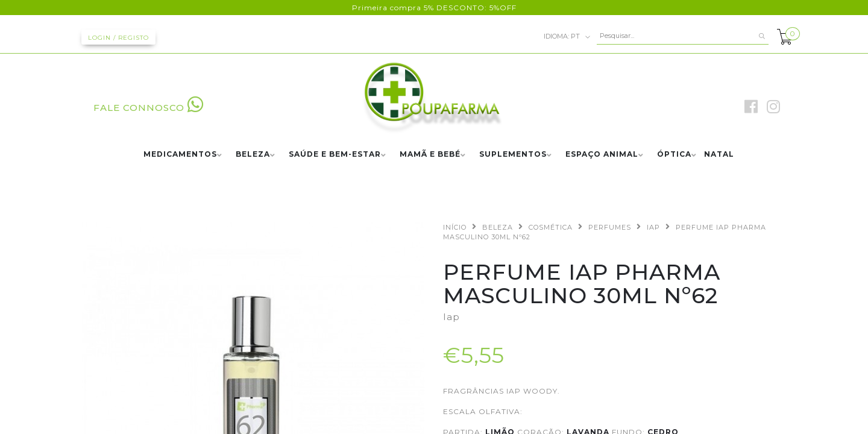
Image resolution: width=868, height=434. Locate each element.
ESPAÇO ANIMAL (602, 155)
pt (567, 37)
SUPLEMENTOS (513, 155)
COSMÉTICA (551, 227)
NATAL (719, 155)
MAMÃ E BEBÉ (430, 155)
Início (455, 227)
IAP (653, 227)
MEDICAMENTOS (180, 155)
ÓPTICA (674, 155)
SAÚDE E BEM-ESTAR (335, 155)
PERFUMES (610, 227)
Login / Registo (118, 38)
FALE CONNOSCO (149, 108)
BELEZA (253, 155)
